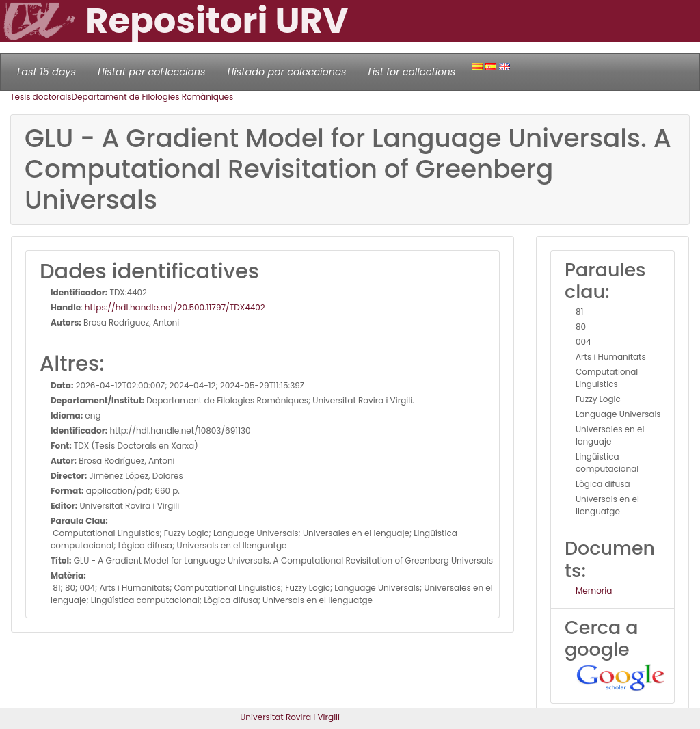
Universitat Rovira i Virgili (290, 717)
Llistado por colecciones (287, 72)
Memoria (594, 591)
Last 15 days (46, 72)
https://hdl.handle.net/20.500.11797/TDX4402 (175, 307)
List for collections (412, 72)
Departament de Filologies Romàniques (153, 97)
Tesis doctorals (41, 97)
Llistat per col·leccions (152, 72)
